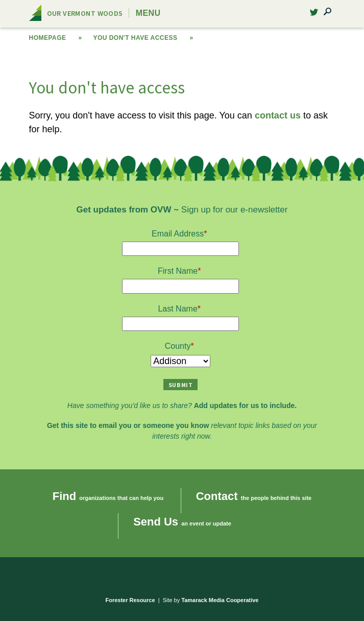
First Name (178, 271)
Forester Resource (130, 600)
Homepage (48, 38)
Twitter (314, 15)
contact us (278, 115)
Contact (217, 496)
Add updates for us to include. (245, 405)
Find (64, 496)
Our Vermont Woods (85, 13)
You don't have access (135, 38)
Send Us (156, 522)
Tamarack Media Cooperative (220, 600)
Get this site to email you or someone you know (128, 425)
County (178, 346)
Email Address (178, 234)
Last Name (177, 309)
